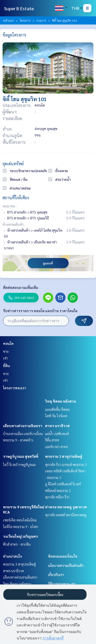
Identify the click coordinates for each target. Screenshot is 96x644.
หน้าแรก (8, 20)
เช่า (6, 358)
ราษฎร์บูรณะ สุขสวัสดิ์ (21, 456)
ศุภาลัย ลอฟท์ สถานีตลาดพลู (66, 515)
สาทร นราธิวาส (57, 426)
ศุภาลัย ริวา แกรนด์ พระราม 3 (66, 464)
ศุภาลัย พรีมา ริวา (57, 497)
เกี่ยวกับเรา (56, 575)
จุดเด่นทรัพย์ (13, 164)
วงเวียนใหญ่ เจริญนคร (20, 536)
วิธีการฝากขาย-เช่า (62, 584)
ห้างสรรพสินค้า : (14, 224)
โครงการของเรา (15, 388)
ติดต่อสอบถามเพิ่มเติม (21, 287)
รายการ (41, 20)
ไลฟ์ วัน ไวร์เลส (56, 416)
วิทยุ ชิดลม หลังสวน (61, 401)
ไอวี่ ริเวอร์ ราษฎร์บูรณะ (19, 464)
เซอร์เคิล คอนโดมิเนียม (20, 520)
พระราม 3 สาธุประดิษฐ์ (64, 456)
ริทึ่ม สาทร (52, 440)
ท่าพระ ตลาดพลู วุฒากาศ (66, 507)
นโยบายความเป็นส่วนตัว (66, 565)
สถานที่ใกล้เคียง (16, 198)
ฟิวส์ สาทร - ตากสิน (17, 544)
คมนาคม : (10, 206)
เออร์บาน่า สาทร (56, 447)
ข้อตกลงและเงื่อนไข (63, 556)
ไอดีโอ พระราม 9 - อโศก (21, 526)
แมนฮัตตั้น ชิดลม (57, 409)
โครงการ (25, 20)
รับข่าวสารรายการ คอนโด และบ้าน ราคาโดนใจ (40, 311)
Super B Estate (19, 8)
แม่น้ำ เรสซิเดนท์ (57, 434)
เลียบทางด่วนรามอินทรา (23, 426)
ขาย (6, 351)
